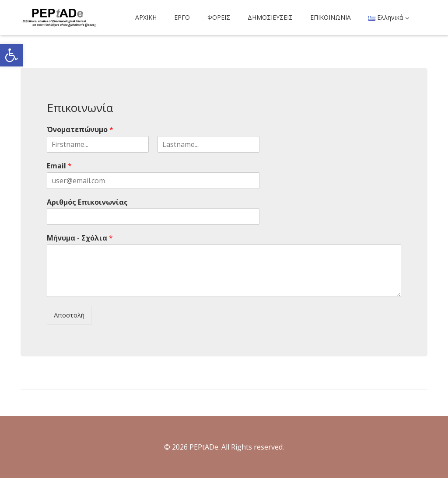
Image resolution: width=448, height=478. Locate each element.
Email (59, 166)
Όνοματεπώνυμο (80, 130)
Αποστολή (69, 315)
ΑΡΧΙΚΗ (146, 17)
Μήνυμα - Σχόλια (80, 238)
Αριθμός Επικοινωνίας (87, 202)
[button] (11, 55)
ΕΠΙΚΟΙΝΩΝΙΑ (331, 17)
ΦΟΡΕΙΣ (219, 17)
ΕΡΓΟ (182, 17)
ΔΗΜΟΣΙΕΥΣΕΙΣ (270, 17)
